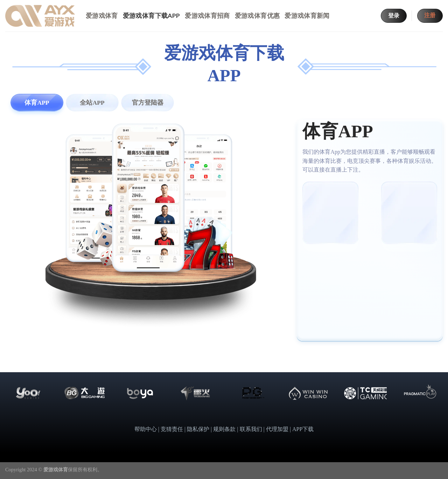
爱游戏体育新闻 (307, 16)
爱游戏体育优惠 (257, 16)
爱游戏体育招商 (207, 16)
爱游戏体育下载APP (152, 16)
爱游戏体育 (102, 16)
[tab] (37, 103)
